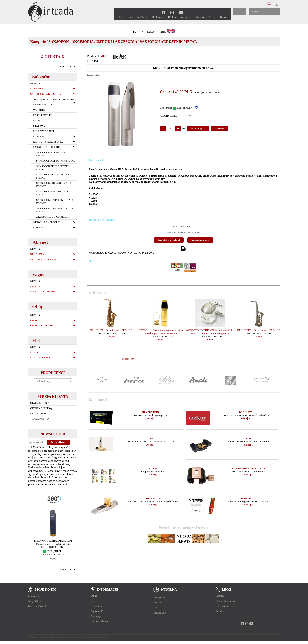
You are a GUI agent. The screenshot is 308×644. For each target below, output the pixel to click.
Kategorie (38, 42)
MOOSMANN (248, 498)
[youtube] (181, 12)
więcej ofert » (67, 66)
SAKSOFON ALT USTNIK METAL (168, 42)
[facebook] (163, 12)
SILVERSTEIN (150, 412)
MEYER (105, 56)
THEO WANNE (153, 498)
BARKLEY (246, 412)
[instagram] (172, 12)
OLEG (150, 438)
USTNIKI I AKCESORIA (117, 42)
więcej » (150, 418)
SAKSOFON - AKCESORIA (71, 42)
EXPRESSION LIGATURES (248, 468)
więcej (53, 558)
